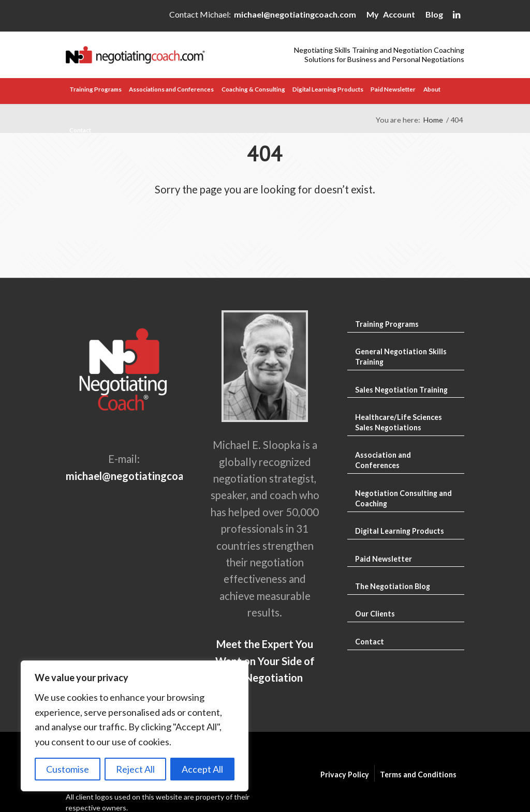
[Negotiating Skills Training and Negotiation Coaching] (165, 55)
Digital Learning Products (400, 531)
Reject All (135, 769)
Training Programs (387, 324)
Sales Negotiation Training (401, 390)
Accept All (202, 769)
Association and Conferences (383, 460)
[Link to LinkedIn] (457, 17)
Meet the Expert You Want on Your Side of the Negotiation (265, 661)
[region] (135, 726)
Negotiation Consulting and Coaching (403, 498)
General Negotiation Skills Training (401, 357)
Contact (370, 642)
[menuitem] (95, 91)
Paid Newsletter (384, 559)
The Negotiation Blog (393, 586)
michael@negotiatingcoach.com (295, 14)
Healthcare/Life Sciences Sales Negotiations (399, 422)
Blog (434, 14)
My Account (391, 14)
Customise (68, 769)
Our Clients (375, 614)
